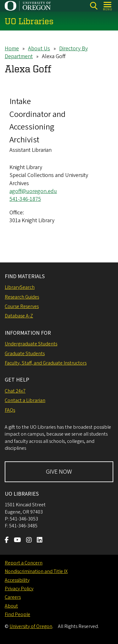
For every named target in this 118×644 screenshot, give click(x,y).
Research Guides (22, 297)
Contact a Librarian (25, 400)
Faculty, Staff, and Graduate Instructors (46, 363)
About (11, 606)
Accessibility (17, 580)
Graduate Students (25, 354)
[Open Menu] (108, 6)
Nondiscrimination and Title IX (36, 571)
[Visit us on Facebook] (7, 541)
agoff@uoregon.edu (33, 191)
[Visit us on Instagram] (29, 541)
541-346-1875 (25, 199)
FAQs (10, 410)
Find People (17, 614)
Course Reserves (22, 306)
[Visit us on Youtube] (17, 541)
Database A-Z (19, 316)
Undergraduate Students (31, 344)
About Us (39, 49)
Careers (13, 597)
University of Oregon (31, 626)
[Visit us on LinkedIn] (40, 541)
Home (12, 49)
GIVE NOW (59, 472)
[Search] (94, 6)
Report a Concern (24, 563)
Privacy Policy (19, 589)
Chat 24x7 (15, 391)
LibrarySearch (20, 287)
